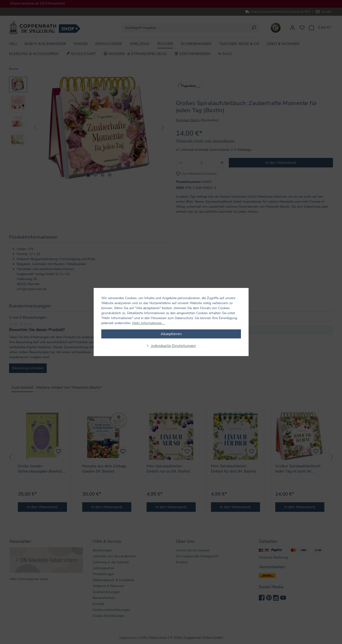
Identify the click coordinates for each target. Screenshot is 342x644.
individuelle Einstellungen (173, 346)
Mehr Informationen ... (149, 323)
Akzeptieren (171, 334)
